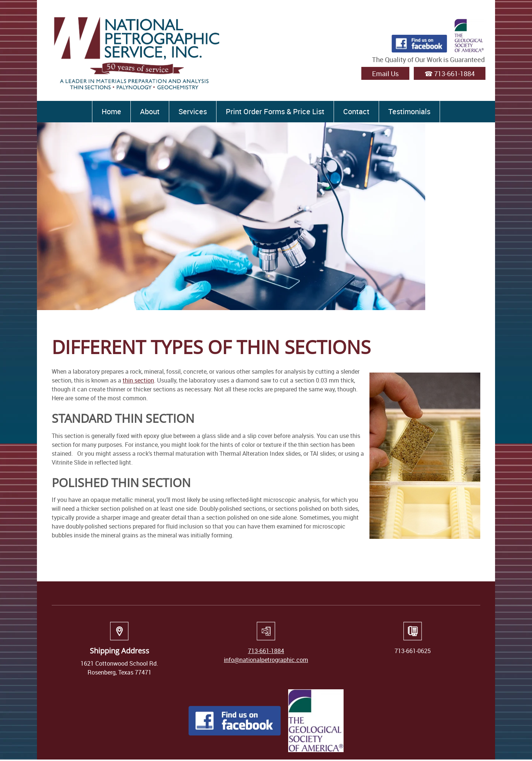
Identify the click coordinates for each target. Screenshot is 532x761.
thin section (138, 380)
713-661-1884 (266, 651)
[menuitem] (111, 112)
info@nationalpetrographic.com (266, 660)
